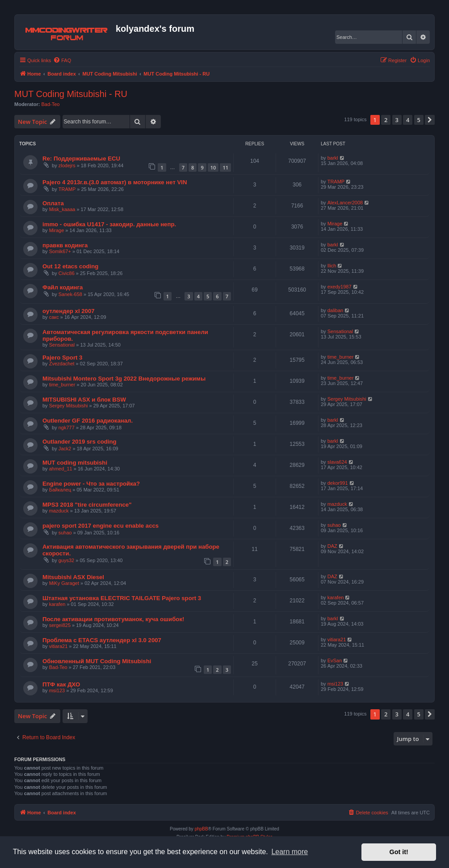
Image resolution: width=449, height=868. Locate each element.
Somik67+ (60, 251)
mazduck (59, 511)
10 (213, 167)
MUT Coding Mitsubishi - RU (71, 94)
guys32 (66, 560)
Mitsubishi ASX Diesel (73, 577)
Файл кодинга (63, 287)
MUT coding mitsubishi (75, 463)
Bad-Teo (51, 104)
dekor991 (338, 483)
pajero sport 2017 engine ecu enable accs (101, 526)
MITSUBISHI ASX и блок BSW (84, 400)
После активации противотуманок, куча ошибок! (113, 619)
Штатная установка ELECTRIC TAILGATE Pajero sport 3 (122, 598)
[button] (430, 120)
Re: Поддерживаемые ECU (81, 159)
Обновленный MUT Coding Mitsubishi (97, 661)
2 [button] (386, 120)
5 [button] (419, 120)
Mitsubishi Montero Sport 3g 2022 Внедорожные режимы (124, 379)
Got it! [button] (399, 852)
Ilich (332, 266)
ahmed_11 (61, 469)
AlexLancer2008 (345, 203)
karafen (57, 604)
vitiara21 (59, 646)
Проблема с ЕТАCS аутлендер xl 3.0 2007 (102, 640)
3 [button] (397, 120)
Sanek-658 (70, 294)
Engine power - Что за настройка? (91, 484)
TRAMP (67, 189)
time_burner (341, 357)
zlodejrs (67, 165)
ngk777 (67, 428)
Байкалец (60, 490)
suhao (65, 533)
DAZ (332, 546)
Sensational (62, 345)
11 (225, 167)
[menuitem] (62, 60)
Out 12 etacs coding (70, 266)
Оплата (53, 203)
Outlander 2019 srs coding (80, 442)
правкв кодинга (65, 245)
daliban (335, 310)
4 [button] (408, 120)
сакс (54, 317)
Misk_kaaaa (62, 209)
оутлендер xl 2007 (69, 311)
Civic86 (67, 273)
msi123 (57, 690)
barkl (333, 158)
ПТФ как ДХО (61, 684)
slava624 (337, 462)
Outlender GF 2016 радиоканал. (88, 421)
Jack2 (65, 449)
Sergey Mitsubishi (69, 406)
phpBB (201, 829)
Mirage (57, 230)
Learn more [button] (290, 852)
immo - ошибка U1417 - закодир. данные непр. (109, 224)
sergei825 (60, 625)
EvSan (335, 661)
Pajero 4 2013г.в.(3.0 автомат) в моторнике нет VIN (115, 182)
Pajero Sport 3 (62, 358)
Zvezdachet (62, 364)
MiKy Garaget (64, 583)
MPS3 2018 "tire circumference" (87, 505)
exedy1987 (340, 287)
